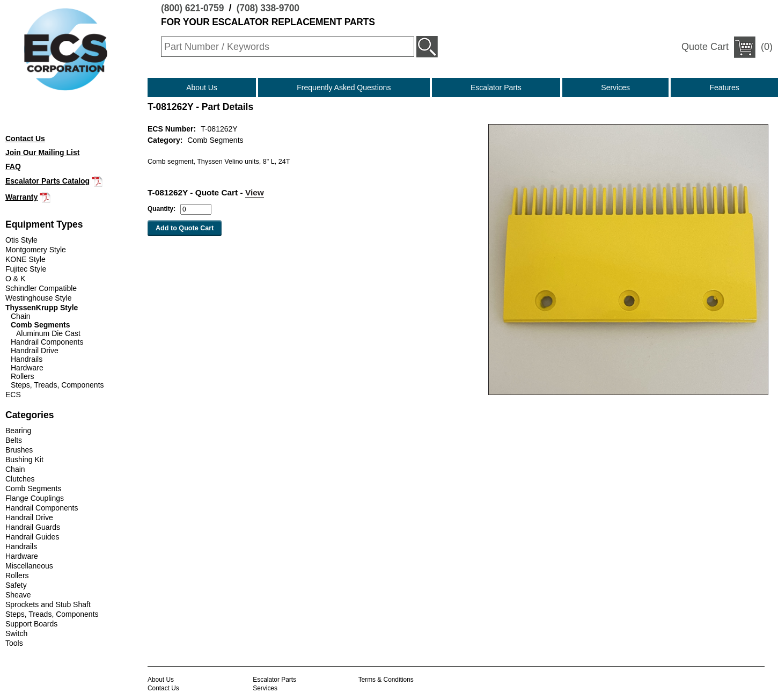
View (255, 192)
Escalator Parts (496, 87)
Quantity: (162, 209)
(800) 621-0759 (192, 8)
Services (615, 87)
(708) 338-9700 (268, 8)
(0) (727, 47)
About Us (202, 87)
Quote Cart (705, 47)
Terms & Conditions (386, 680)
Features (725, 87)
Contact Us (163, 688)
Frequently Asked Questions (344, 87)
